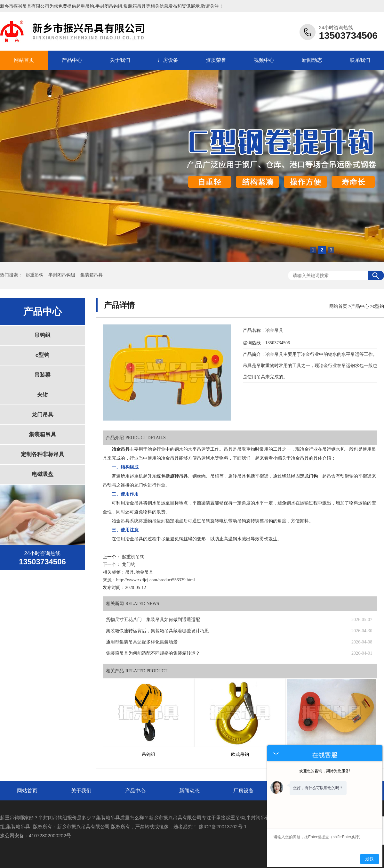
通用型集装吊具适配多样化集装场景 (142, 642)
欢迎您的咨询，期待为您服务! (325, 771)
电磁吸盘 (43, 474)
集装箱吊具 (92, 275)
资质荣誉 (216, 60)
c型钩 (42, 355)
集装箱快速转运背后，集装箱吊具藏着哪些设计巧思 (157, 631)
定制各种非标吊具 (43, 454)
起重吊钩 (85, 6)
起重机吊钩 (133, 557)
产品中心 (72, 60)
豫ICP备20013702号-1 (223, 827)
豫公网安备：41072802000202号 (36, 835)
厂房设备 (168, 60)
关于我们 (120, 60)
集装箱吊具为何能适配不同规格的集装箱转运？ (153, 653)
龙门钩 (129, 565)
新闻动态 (312, 60)
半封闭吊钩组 (62, 275)
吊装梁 (42, 375)
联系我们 (360, 60)
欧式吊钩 (240, 754)
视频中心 (264, 60)
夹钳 (43, 395)
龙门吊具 (43, 415)
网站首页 (24, 60)
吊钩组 (42, 335)
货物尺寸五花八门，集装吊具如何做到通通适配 (153, 620)
